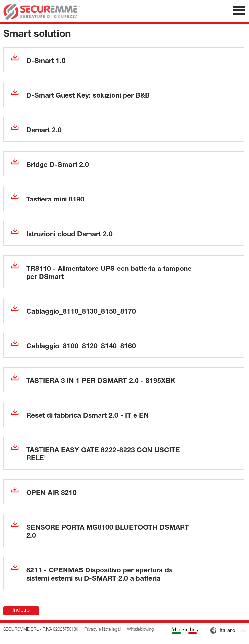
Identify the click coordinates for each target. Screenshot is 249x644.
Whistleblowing (140, 630)
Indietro (21, 611)
